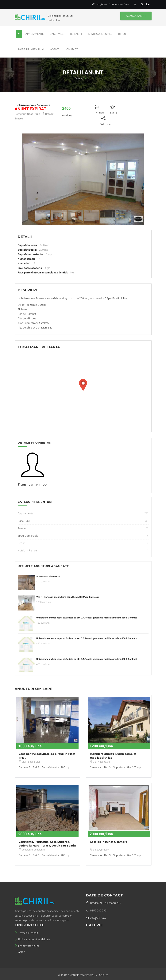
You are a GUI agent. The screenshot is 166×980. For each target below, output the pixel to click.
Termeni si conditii (27, 933)
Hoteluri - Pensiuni (31, 49)
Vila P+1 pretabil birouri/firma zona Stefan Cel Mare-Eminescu (68, 597)
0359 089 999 (96, 911)
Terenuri (76, 34)
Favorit (113, 109)
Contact (72, 49)
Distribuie (105, 120)
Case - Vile (57, 34)
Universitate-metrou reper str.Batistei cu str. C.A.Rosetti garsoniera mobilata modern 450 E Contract (87, 618)
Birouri (123, 34)
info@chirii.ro (96, 918)
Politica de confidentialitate (32, 939)
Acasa (78, 78)
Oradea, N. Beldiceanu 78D (104, 903)
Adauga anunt (136, 16)
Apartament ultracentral (48, 576)
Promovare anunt (27, 946)
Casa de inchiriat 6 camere (109, 842)
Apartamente (35, 34)
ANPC (20, 952)
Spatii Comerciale (100, 34)
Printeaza (98, 109)
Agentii (55, 49)
